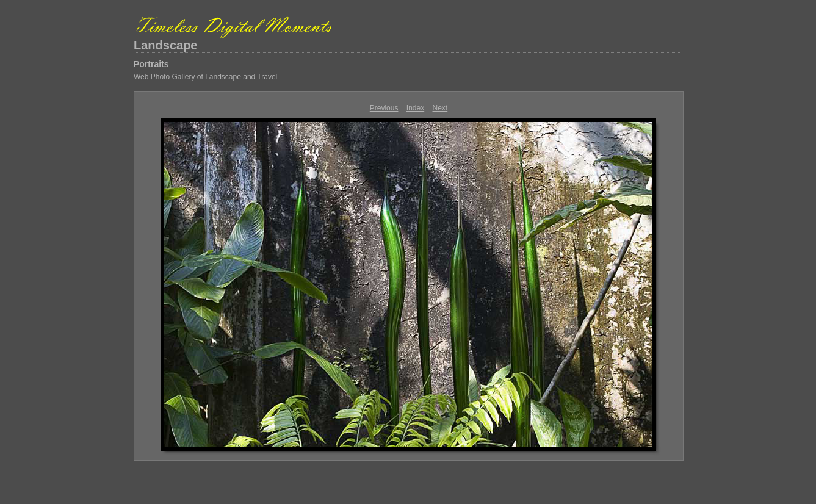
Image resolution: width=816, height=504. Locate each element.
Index (415, 108)
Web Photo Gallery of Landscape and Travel (205, 77)
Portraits (151, 64)
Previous (384, 108)
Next (440, 108)
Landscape (165, 45)
